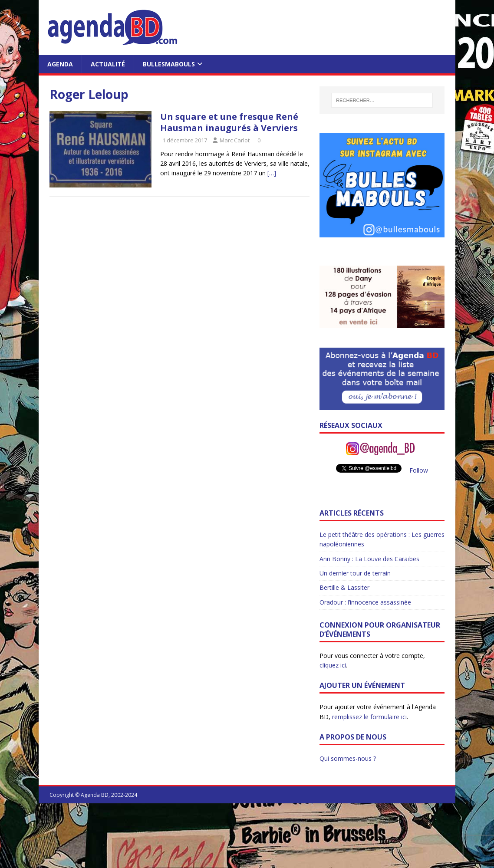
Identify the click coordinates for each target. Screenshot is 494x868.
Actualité (108, 64)
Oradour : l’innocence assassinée (365, 602)
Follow (419, 470)
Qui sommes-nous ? (348, 758)
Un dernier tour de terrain (355, 573)
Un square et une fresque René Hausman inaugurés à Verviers (229, 122)
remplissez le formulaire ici (369, 717)
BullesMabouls (169, 64)
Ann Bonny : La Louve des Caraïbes (369, 559)
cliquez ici (333, 665)
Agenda (60, 64)
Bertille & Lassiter (344, 587)
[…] (272, 173)
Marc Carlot (235, 140)
